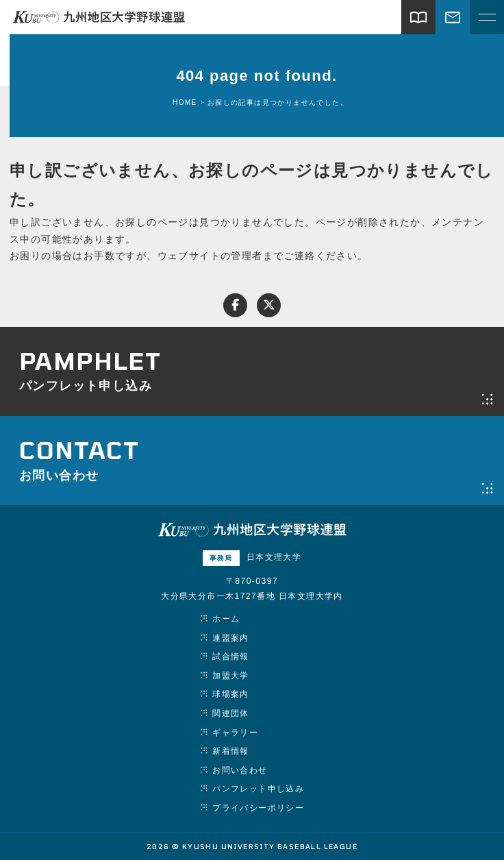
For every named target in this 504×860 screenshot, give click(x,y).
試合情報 (231, 656)
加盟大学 (231, 676)
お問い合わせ (240, 770)
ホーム (226, 619)
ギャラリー (235, 733)
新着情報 (231, 751)
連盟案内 (231, 638)
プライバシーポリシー (258, 808)
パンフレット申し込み (258, 789)
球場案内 (231, 694)
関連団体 (231, 713)
